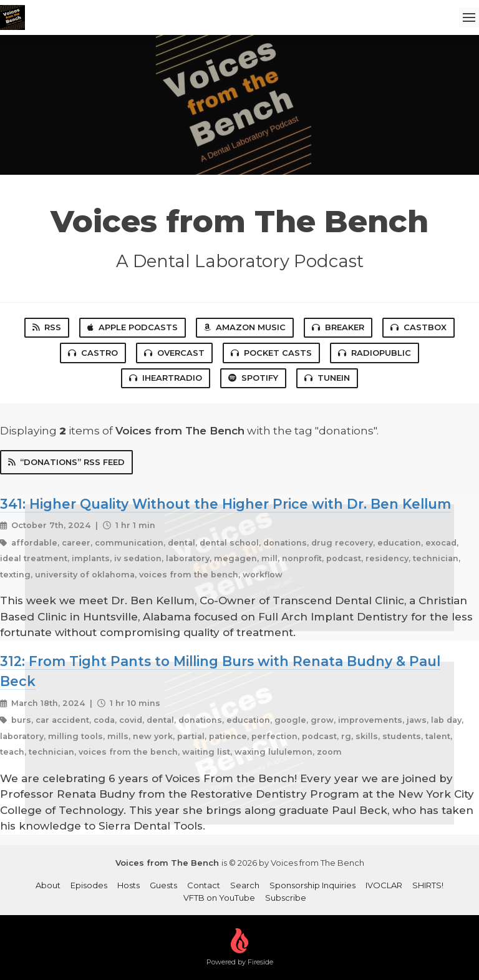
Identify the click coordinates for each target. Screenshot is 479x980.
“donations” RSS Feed (66, 462)
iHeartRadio (166, 378)
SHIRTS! (428, 885)
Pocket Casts (271, 353)
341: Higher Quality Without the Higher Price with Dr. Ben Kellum (225, 504)
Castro (93, 353)
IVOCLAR (384, 885)
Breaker (338, 327)
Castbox (419, 327)
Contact (204, 885)
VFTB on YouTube (219, 898)
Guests (163, 885)
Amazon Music (245, 327)
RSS (47, 327)
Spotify (253, 378)
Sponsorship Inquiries (312, 885)
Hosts (128, 885)
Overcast (174, 353)
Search (245, 885)
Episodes (89, 885)
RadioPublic (375, 353)
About (48, 885)
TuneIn (327, 378)
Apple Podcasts (133, 327)
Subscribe (286, 898)
